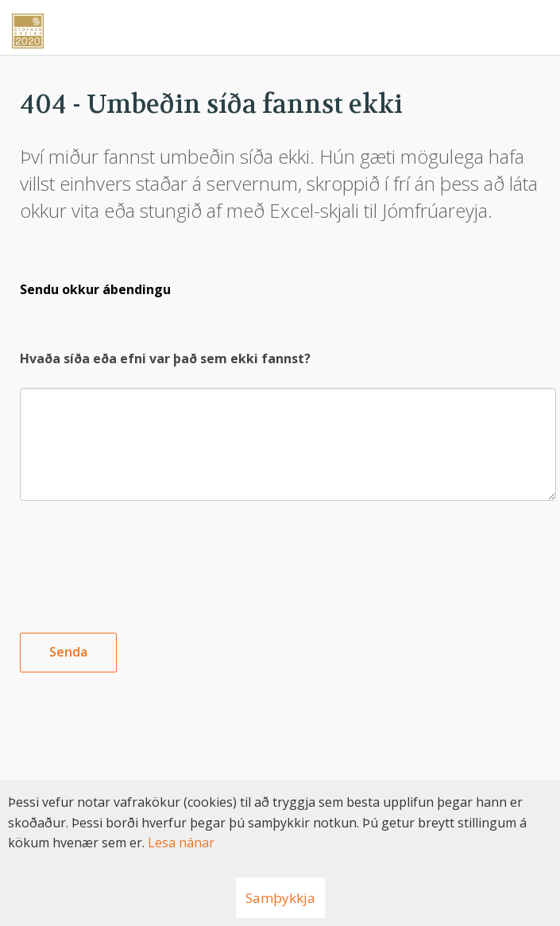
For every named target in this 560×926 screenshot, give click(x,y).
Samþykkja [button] (280, 898)
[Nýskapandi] (280, 25)
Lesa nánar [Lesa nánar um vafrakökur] (181, 843)
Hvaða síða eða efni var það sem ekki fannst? (165, 358)
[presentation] (141, 554)
